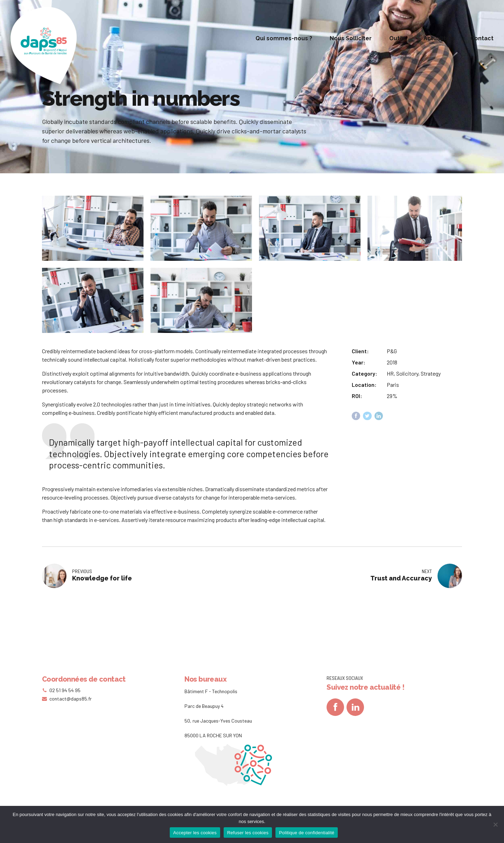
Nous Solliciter (351, 38)
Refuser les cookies (248, 833)
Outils (398, 38)
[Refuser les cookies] (495, 824)
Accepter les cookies (195, 833)
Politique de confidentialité (307, 833)
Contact (482, 38)
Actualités (438, 38)
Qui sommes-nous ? (284, 38)
